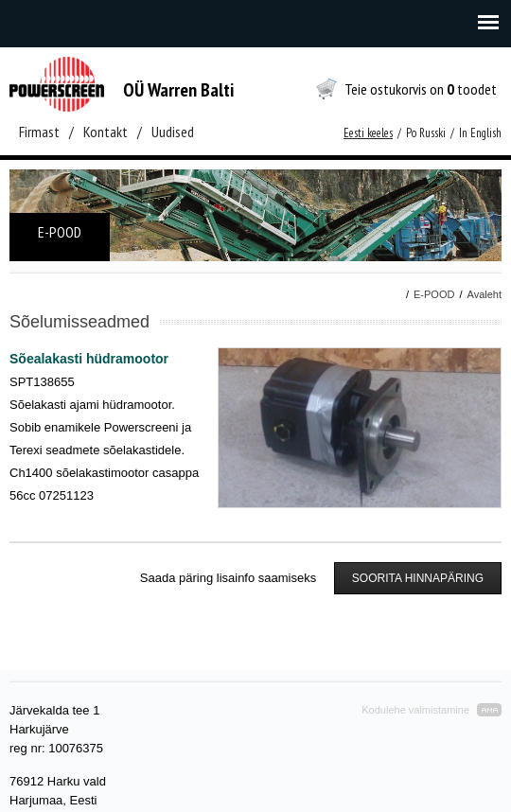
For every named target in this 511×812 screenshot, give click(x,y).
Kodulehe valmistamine (415, 710)
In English (480, 133)
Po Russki (426, 133)
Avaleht (485, 294)
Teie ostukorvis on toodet (421, 89)
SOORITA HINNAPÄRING (418, 578)
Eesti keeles (368, 133)
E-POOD (434, 294)
